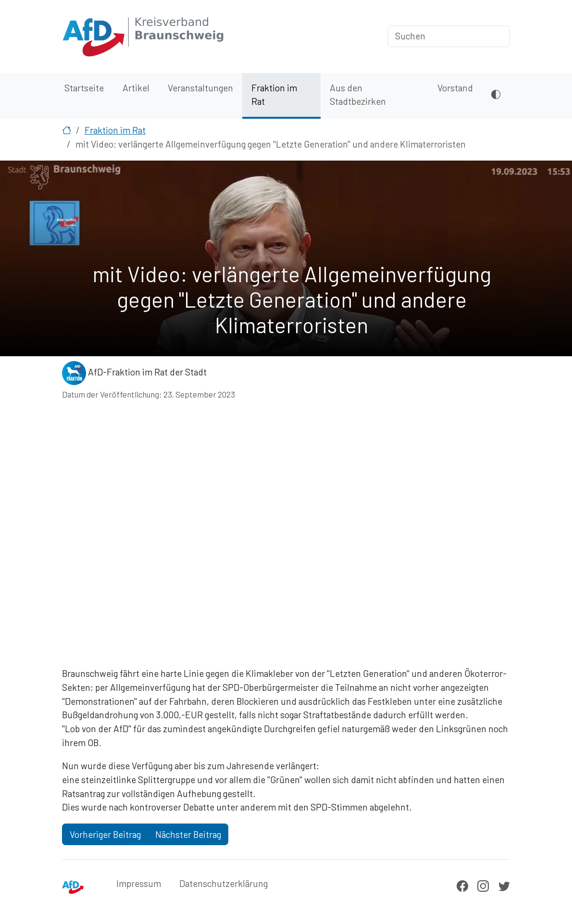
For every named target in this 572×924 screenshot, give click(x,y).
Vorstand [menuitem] (455, 88)
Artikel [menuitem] (136, 88)
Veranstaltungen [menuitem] (200, 88)
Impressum (139, 883)
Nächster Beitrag (188, 834)
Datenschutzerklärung (224, 883)
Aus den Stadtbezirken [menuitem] (358, 95)
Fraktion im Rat (115, 130)
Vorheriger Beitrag (105, 834)
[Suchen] (449, 36)
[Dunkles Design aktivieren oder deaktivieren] (496, 96)
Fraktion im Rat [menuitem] (274, 95)
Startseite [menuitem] (84, 88)
